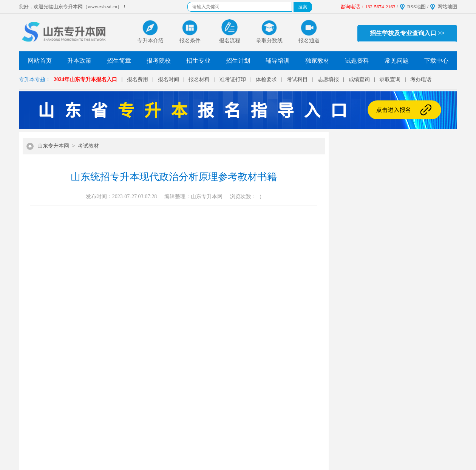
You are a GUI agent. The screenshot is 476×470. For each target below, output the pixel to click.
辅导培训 (278, 61)
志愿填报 (328, 79)
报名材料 (199, 79)
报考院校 (159, 61)
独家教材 (317, 61)
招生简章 (119, 61)
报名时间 (168, 79)
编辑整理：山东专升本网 (193, 196)
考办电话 (421, 79)
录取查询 (390, 79)
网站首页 (40, 61)
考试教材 (88, 146)
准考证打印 (233, 79)
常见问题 (397, 61)
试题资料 (357, 61)
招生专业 (198, 61)
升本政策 (79, 61)
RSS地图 (416, 7)
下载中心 (436, 61)
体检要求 (266, 79)
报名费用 (138, 79)
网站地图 (447, 7)
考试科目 (297, 79)
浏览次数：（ (246, 196)
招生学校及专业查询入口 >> (407, 33)
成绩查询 (359, 79)
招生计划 (238, 61)
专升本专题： (35, 79)
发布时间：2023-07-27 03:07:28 (121, 196)
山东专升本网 (53, 146)
